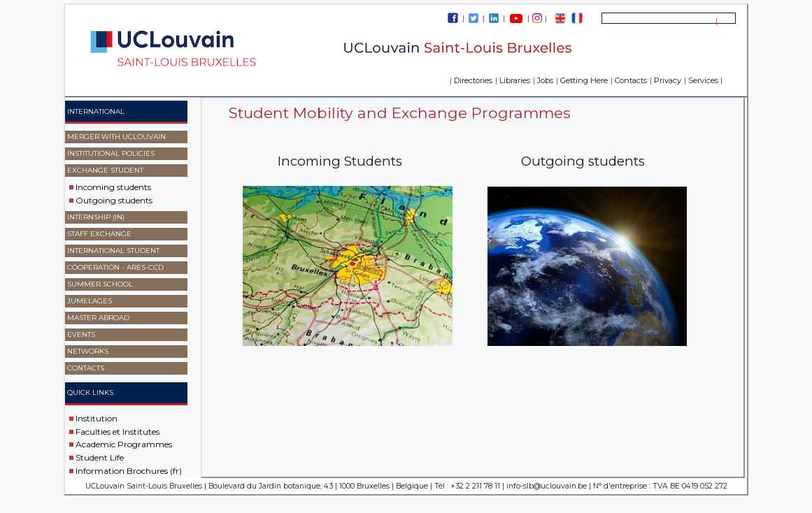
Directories (473, 80)
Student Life (100, 457)
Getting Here (584, 80)
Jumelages (90, 301)
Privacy (668, 80)
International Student (113, 251)
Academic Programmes (124, 444)
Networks (88, 351)
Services (703, 80)
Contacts (631, 80)
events (81, 334)
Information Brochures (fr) (129, 471)
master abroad (98, 318)
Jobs (545, 80)
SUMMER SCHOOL (100, 284)
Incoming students (113, 187)
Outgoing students (114, 200)
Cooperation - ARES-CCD (115, 267)
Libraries (515, 80)
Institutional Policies (111, 153)
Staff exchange (99, 234)
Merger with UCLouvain (116, 137)
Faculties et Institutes (117, 431)
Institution (97, 418)
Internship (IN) (96, 217)
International (96, 111)
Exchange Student (105, 170)
